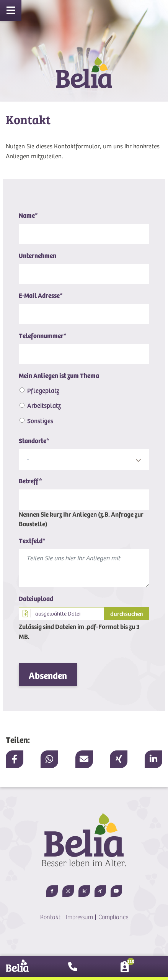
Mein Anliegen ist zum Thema (59, 376)
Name (28, 216)
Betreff (30, 481)
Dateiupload (36, 599)
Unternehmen (38, 256)
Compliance (113, 917)
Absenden (48, 676)
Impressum (79, 917)
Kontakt (50, 917)
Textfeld (32, 541)
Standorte (34, 441)
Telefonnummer (43, 336)
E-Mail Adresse (41, 296)
